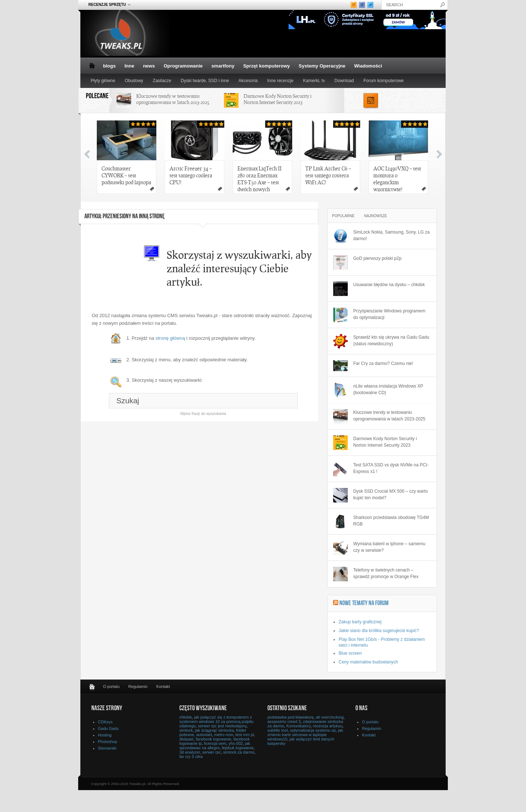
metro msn (224, 735)
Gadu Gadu (108, 728)
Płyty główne (103, 81)
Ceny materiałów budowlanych (368, 662)
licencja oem (215, 743)
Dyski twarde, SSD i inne (205, 81)
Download (344, 81)
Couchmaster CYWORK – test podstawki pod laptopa (126, 175)
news (149, 66)
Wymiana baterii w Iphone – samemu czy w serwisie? (389, 547)
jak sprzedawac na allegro (215, 746)
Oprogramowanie (183, 66)
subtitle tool (278, 730)
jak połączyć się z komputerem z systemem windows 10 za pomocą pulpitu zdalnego (216, 721)
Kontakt (163, 686)
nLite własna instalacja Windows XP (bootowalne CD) (388, 389)
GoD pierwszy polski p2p (377, 258)
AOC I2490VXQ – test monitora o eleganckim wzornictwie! (397, 179)
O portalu (111, 686)
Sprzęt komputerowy (267, 66)
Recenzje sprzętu (107, 5)
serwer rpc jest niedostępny (222, 726)
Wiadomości (368, 66)
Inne (129, 66)
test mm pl (245, 735)
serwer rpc (211, 752)
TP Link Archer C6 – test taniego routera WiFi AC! (328, 175)
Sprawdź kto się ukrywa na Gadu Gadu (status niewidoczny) (391, 340)
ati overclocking (330, 717)
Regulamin (138, 686)
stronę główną (170, 338)
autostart (204, 735)
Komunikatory (298, 726)
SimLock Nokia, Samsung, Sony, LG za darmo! (391, 235)
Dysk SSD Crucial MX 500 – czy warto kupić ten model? (390, 494)
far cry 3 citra (191, 757)
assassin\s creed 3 (284, 721)
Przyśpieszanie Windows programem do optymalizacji (389, 314)
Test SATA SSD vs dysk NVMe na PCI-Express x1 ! (391, 468)
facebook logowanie (214, 739)
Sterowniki (107, 748)
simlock (186, 730)
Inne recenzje (281, 81)
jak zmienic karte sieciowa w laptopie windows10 (305, 735)
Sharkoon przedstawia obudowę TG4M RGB (391, 521)
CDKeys (105, 722)
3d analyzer (190, 752)
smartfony (223, 66)
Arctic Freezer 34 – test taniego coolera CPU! (191, 175)
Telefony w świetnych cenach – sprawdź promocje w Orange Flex (386, 573)
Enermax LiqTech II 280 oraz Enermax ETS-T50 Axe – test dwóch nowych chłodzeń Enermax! (260, 179)
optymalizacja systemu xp (313, 730)
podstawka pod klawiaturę (291, 717)
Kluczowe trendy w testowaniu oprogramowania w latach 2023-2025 (173, 99)
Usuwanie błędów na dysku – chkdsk (389, 285)
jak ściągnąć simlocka (214, 730)
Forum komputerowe (384, 81)
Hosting (105, 735)
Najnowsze (376, 216)
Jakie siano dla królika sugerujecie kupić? (379, 631)
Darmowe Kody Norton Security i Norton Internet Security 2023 (278, 99)
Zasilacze (162, 81)
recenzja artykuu (328, 726)
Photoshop (108, 742)
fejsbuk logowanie (238, 748)
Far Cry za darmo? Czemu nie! (383, 363)
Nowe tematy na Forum (364, 604)
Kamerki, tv (314, 81)
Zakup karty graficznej (360, 622)
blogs (109, 66)
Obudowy (134, 81)
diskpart (186, 739)
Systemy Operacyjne (322, 66)
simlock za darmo (239, 752)
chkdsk (186, 717)
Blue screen (350, 653)
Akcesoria (248, 81)
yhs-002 (236, 743)
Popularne (343, 216)
